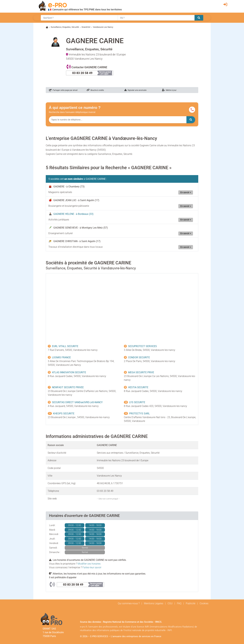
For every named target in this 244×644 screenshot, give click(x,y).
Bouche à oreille (95, 90)
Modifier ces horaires (89, 564)
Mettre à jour (169, 90)
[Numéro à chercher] (118, 120)
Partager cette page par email (63, 90)
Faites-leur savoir (92, 567)
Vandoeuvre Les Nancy (103, 27)
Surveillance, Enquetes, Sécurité (65, 27)
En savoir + (186, 192)
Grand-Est (86, 27)
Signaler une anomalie (135, 90)
